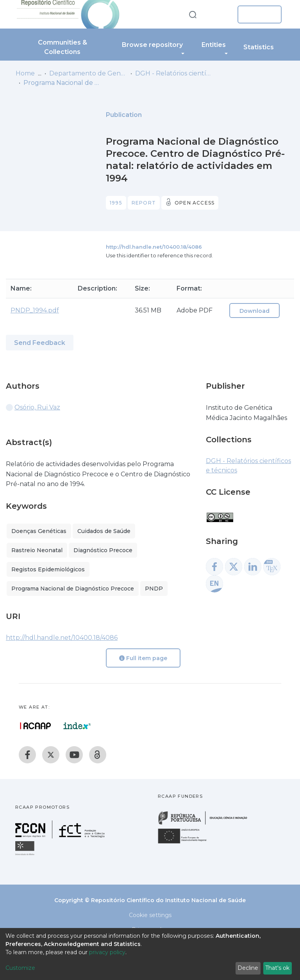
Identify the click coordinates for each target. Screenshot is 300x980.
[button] (220, 14)
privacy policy (107, 952)
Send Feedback (40, 343)
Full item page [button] (143, 658)
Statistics (259, 47)
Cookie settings (150, 915)
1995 (116, 203)
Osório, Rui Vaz (37, 407)
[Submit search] (193, 14)
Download (254, 311)
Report (144, 203)
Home (25, 73)
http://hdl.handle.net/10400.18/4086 (154, 247)
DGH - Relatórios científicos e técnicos (174, 73)
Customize (20, 968)
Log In (257, 14)
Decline (248, 968)
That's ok (277, 968)
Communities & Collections (62, 47)
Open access (195, 203)
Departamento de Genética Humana (88, 73)
